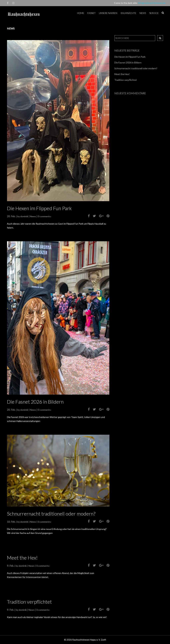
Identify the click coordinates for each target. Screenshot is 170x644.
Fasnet (91, 13)
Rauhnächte (128, 13)
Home (81, 13)
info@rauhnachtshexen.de (152, 3)
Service (154, 13)
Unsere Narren (108, 13)
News (143, 13)
